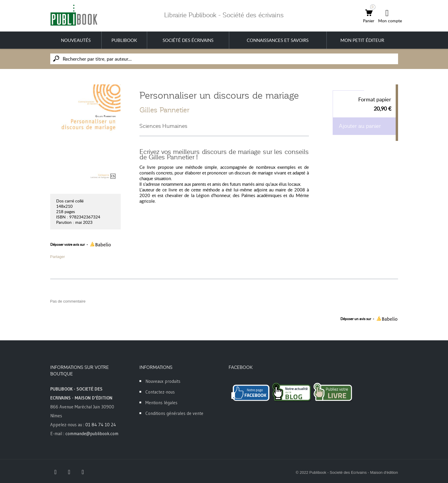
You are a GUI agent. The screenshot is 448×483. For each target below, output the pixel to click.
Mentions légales (161, 403)
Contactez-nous (160, 392)
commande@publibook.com (92, 434)
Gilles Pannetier (164, 110)
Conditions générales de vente (174, 413)
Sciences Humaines (163, 126)
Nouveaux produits (163, 381)
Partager (58, 257)
